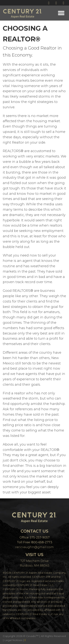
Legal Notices (14, 640)
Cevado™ (33, 636)
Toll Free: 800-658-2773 (35, 542)
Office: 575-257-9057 (35, 537)
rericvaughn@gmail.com (34, 547)
